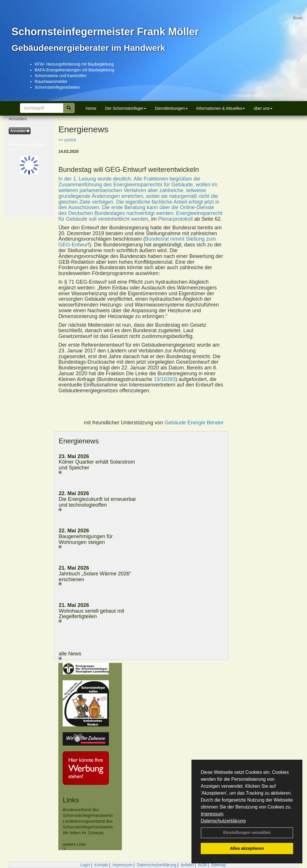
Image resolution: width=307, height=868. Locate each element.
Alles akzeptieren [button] (247, 848)
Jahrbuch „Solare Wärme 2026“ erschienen (95, 577)
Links (71, 800)
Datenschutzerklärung (223, 821)
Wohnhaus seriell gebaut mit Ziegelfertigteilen (91, 614)
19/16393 (164, 379)
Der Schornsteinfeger (126, 108)
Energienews (79, 441)
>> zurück (67, 140)
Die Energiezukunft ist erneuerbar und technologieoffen (97, 502)
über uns (263, 108)
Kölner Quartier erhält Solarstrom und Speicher (97, 465)
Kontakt (101, 865)
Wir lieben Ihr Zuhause (83, 833)
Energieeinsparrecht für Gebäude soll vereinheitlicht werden (140, 216)
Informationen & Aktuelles (221, 108)
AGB (202, 865)
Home (91, 108)
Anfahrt (187, 865)
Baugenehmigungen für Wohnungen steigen (86, 539)
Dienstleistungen (171, 108)
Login (85, 865)
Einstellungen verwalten (247, 832)
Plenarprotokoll (175, 219)
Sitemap (218, 865)
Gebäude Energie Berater (194, 423)
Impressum (212, 814)
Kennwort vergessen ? (29, 144)
